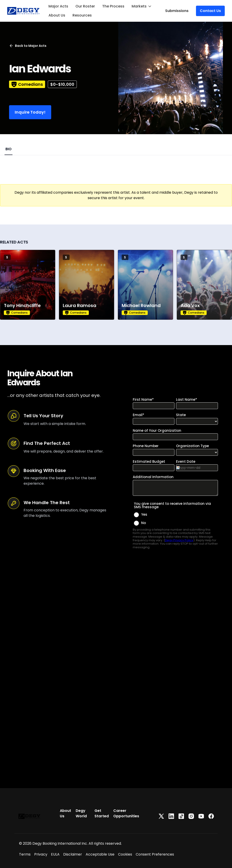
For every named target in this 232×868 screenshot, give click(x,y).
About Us (57, 15)
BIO (8, 149)
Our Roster (85, 6)
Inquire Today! (30, 112)
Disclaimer (73, 854)
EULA (55, 854)
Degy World (81, 813)
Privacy (41, 854)
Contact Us (210, 11)
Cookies (125, 854)
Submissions (177, 11)
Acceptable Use (100, 854)
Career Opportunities (126, 813)
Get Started (102, 813)
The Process (113, 6)
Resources (82, 15)
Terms (25, 854)
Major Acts (58, 6)
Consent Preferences (155, 854)
